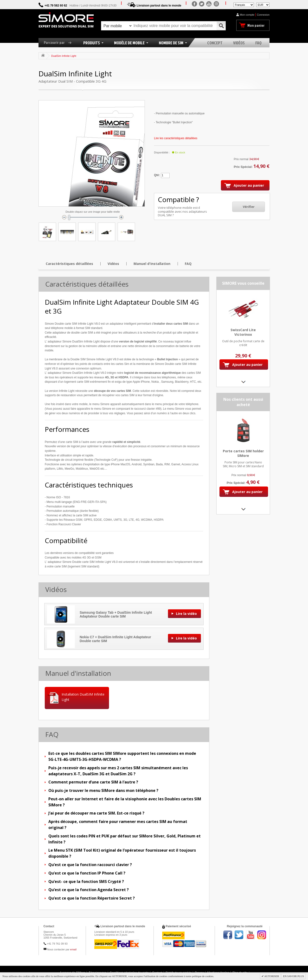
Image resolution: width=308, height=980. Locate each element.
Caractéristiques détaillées (69, 264)
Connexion (263, 15)
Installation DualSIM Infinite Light (83, 697)
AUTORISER (271, 976)
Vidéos (113, 264)
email (73, 949)
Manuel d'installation (152, 264)
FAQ (188, 264)
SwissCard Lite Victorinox (243, 332)
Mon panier (256, 25)
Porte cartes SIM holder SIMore (243, 453)
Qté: (157, 175)
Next (243, 382)
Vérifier (249, 207)
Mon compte (247, 15)
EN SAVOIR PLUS (293, 976)
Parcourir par (59, 42)
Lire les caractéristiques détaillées (176, 138)
